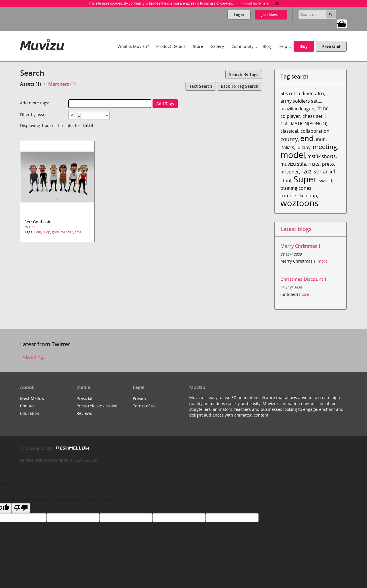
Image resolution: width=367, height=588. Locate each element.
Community (242, 46)
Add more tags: (35, 103)
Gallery (217, 46)
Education (30, 413)
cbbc (323, 108)
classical (289, 131)
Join (271, 15)
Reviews (84, 413)
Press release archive (97, 406)
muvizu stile (293, 164)
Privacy (139, 398)
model (293, 155)
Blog (267, 46)
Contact (27, 406)
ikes (32, 227)
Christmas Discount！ (304, 279)
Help (283, 46)
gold (55, 232)
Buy (304, 46)
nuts (314, 164)
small (79, 232)
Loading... (33, 357)
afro (320, 93)
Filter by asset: (34, 115)
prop (46, 232)
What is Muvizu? (133, 46)
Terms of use (145, 406)
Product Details (171, 46)
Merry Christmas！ (301, 246)
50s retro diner (297, 93)
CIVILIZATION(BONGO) (304, 124)
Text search (201, 86)
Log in (239, 15)
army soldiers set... (301, 101)
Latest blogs (296, 229)
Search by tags (244, 74)
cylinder (67, 232)
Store (198, 46)
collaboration (315, 131)
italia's (287, 147)
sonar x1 (325, 171)
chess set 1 (314, 116)
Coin (37, 232)
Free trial (331, 46)
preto (328, 164)
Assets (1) (31, 84)
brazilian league (297, 109)
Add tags (165, 104)
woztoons (299, 203)
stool (286, 181)
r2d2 (306, 172)
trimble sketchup (299, 196)
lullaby (303, 147)
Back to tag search (240, 86)
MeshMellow (32, 398)
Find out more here (254, 3)
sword (326, 181)
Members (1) (62, 84)
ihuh (321, 139)
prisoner (290, 172)
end (307, 138)
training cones (296, 188)
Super (305, 179)
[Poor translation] (21, 508)
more (323, 261)
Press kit (85, 398)
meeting (325, 147)
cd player (290, 116)
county (289, 139)
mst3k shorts (322, 156)
